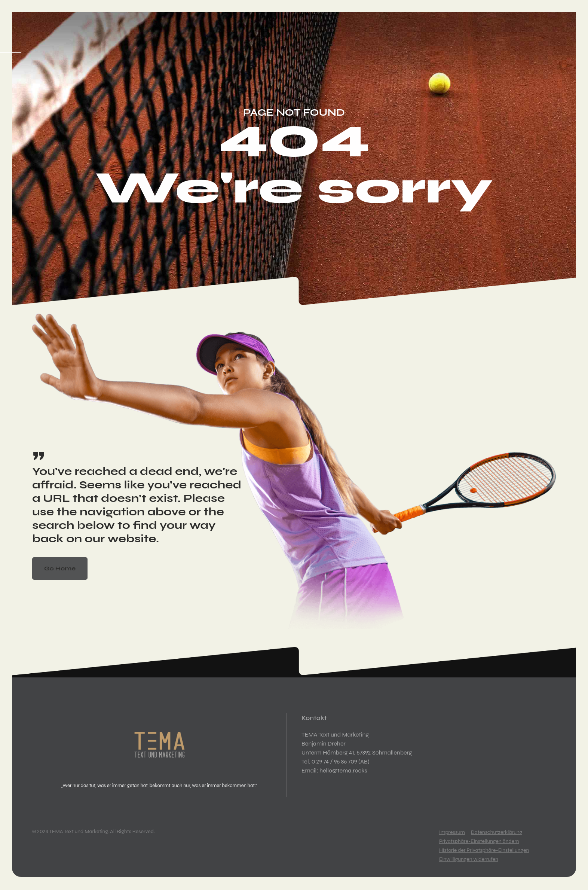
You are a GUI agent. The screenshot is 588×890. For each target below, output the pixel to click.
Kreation (147, 64)
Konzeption (101, 64)
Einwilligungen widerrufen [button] (469, 859)
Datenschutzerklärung (497, 832)
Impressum (452, 832)
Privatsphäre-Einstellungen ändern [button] (479, 841)
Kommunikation (200, 64)
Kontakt (297, 64)
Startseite (52, 64)
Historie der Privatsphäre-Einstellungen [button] (484, 850)
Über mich (256, 64)
